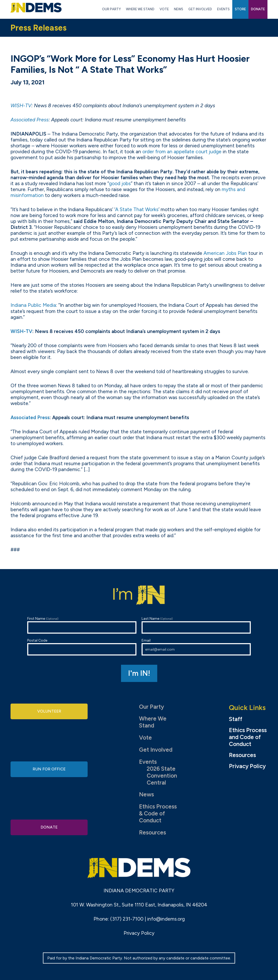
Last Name (196, 625)
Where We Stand (153, 722)
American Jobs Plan (225, 253)
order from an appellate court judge (182, 152)
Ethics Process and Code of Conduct (248, 737)
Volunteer (49, 712)
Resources (152, 833)
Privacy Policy (247, 766)
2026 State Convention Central (162, 776)
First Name (82, 625)
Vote (145, 738)
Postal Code (82, 647)
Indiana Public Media (33, 305)
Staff (236, 719)
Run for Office (49, 769)
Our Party (151, 707)
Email (196, 647)
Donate (49, 826)
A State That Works (137, 209)
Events (148, 762)
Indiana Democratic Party (36, 8)
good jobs (120, 183)
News (146, 794)
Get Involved (156, 750)
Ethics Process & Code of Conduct (158, 813)
